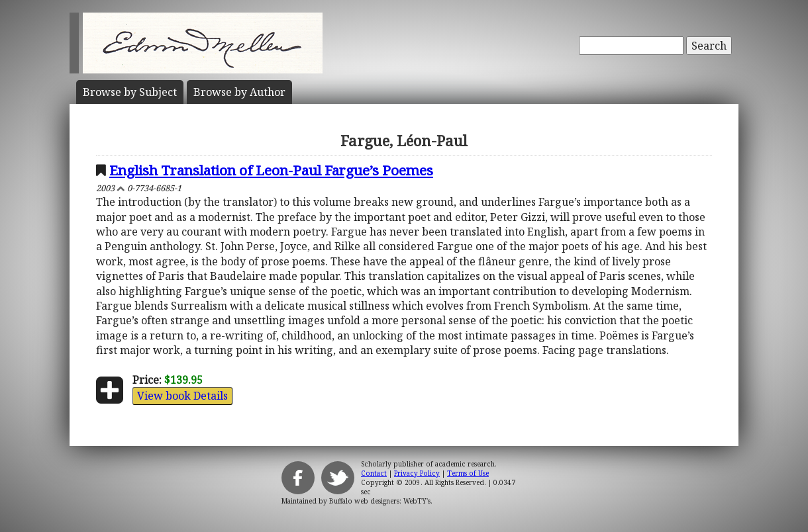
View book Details (182, 396)
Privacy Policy (417, 473)
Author (239, 92)
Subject (130, 92)
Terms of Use (468, 473)
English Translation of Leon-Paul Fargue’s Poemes (271, 170)
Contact (374, 473)
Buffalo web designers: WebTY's (380, 501)
